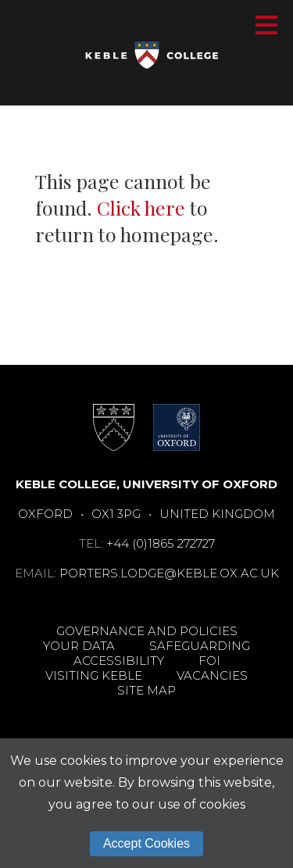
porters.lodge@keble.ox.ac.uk (169, 573)
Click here (141, 207)
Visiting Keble (94, 675)
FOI (209, 661)
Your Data (79, 646)
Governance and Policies (147, 631)
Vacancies (212, 675)
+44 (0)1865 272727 (161, 543)
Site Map (146, 690)
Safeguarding (200, 646)
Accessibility (119, 661)
